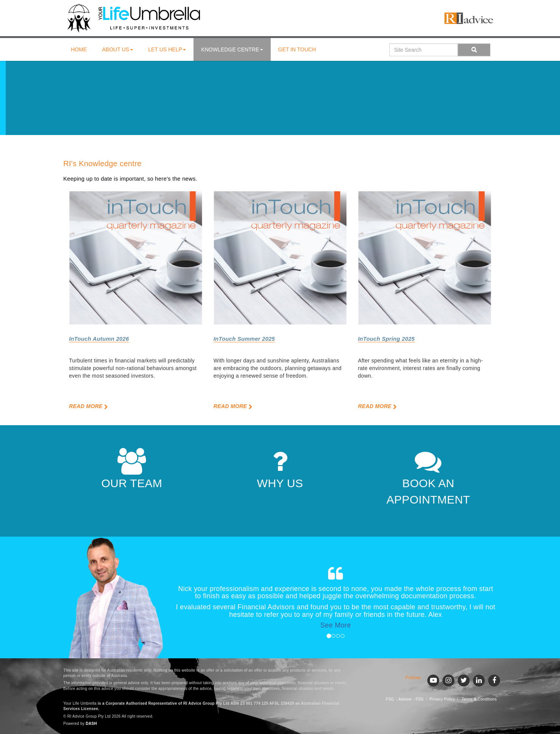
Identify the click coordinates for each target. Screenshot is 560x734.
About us (118, 49)
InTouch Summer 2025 (244, 339)
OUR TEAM (132, 469)
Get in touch (297, 49)
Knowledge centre (232, 49)
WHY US (280, 469)
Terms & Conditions (479, 699)
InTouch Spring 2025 (386, 339)
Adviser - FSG (411, 699)
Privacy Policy (442, 699)
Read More (89, 406)
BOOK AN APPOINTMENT (428, 477)
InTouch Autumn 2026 (99, 339)
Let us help (167, 49)
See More (336, 625)
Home (79, 49)
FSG (390, 699)
